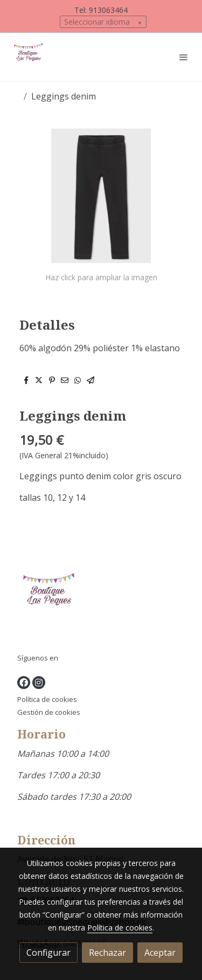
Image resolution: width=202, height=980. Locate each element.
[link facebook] (24, 683)
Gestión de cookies (49, 712)
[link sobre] (101, 600)
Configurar (48, 953)
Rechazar (107, 953)
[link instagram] (39, 683)
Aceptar (160, 953)
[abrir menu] (184, 57)
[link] (30, 57)
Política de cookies (47, 699)
